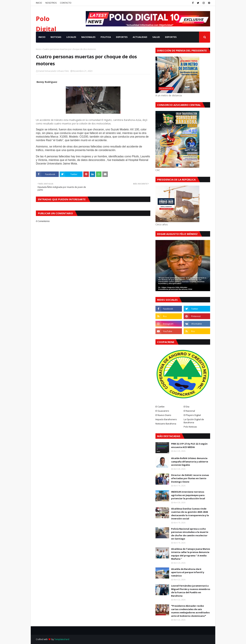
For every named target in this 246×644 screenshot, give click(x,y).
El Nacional (189, 411)
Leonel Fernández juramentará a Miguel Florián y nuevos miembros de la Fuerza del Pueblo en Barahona (191, 591)
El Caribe (160, 407)
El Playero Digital (192, 415)
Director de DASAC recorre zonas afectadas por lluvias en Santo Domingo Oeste (190, 478)
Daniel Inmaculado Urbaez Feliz (54, 71)
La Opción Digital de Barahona (194, 421)
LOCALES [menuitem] (71, 37)
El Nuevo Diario (163, 415)
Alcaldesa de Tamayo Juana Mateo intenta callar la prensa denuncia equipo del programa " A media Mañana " (191, 554)
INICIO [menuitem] (42, 37)
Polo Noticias (190, 427)
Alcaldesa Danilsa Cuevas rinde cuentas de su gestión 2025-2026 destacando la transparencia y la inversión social (190, 514)
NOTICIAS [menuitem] (56, 37)
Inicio (38, 49)
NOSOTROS (51, 3)
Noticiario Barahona (166, 424)
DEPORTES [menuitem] (122, 37)
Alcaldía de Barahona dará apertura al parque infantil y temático (188, 572)
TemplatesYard (62, 639)
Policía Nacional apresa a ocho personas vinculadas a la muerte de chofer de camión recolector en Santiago (190, 534)
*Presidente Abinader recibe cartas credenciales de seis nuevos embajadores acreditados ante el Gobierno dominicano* (190, 611)
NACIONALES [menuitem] (88, 37)
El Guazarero (162, 411)
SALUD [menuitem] (156, 37)
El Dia (186, 407)
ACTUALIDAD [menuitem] (140, 37)
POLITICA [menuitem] (106, 37)
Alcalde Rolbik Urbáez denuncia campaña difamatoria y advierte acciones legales (190, 462)
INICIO (39, 3)
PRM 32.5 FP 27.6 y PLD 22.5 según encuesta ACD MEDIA (189, 445)
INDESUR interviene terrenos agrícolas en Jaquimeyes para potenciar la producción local (188, 495)
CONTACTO (66, 3)
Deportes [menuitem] (171, 37)
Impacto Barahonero (166, 419)
